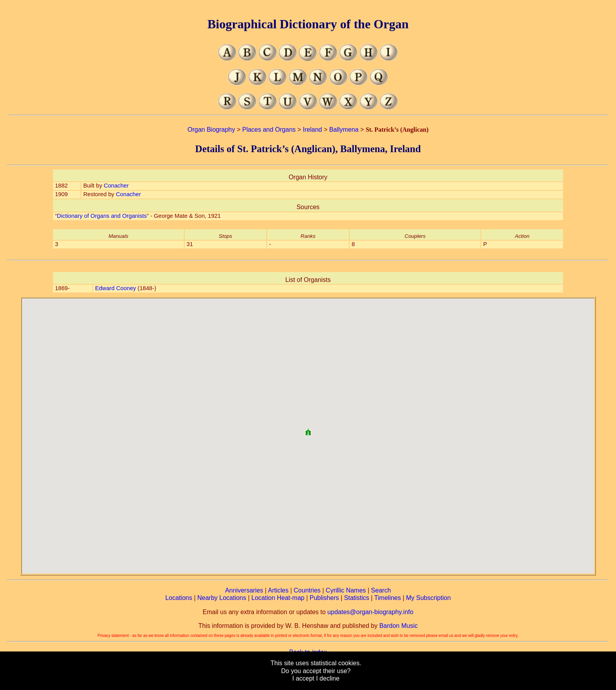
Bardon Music (398, 626)
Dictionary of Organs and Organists (102, 216)
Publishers (324, 598)
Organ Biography (211, 130)
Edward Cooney (115, 288)
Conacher (116, 186)
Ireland (313, 130)
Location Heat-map (278, 598)
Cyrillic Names (346, 590)
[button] (308, 429)
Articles (278, 590)
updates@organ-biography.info (370, 612)
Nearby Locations (222, 598)
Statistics (357, 598)
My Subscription (428, 598)
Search (381, 590)
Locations (179, 598)
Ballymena (344, 130)
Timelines (388, 598)
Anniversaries (244, 590)
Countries (307, 590)
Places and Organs (269, 130)
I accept (303, 678)
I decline (328, 678)
